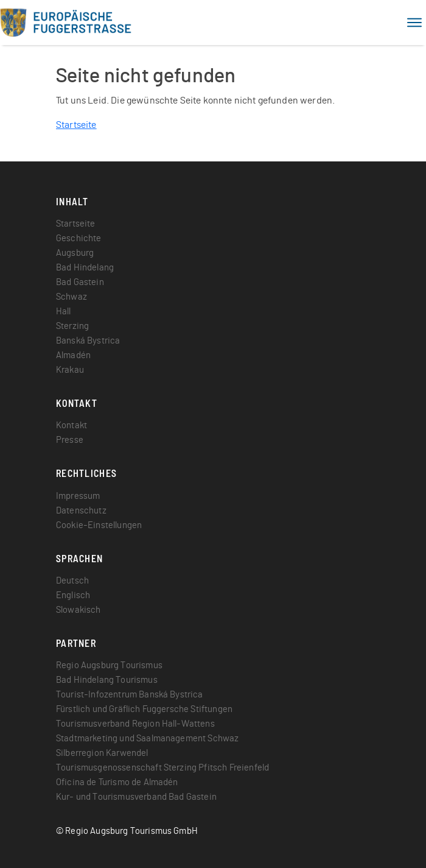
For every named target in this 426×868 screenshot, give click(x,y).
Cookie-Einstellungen (99, 525)
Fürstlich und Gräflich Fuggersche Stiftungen (144, 709)
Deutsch (72, 581)
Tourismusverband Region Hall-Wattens (135, 724)
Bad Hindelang (85, 268)
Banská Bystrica (88, 341)
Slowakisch (79, 610)
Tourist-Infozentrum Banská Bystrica (130, 695)
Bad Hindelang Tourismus (107, 680)
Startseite (76, 125)
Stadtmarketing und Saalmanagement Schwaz (147, 739)
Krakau (70, 370)
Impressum (78, 496)
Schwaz (72, 297)
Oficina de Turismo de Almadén (117, 782)
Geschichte (79, 238)
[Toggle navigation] (414, 23)
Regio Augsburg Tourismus (109, 665)
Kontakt (72, 425)
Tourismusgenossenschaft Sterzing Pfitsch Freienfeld (162, 768)
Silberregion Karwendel (102, 753)
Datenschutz (81, 511)
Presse (70, 440)
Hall (64, 312)
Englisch (73, 595)
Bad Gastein (80, 282)
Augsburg (75, 253)
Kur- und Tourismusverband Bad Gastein (136, 797)
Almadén (73, 355)
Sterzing (72, 326)
